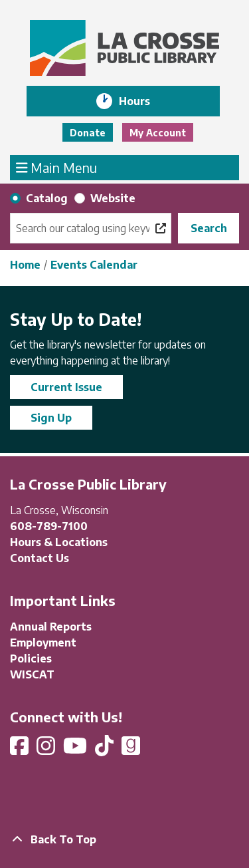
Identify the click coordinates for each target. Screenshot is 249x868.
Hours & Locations (59, 542)
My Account (158, 133)
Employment (43, 643)
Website (113, 198)
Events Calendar (94, 265)
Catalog (47, 198)
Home (25, 265)
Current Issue (66, 387)
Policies (31, 658)
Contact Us (40, 558)
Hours (144, 101)
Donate (88, 133)
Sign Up (51, 418)
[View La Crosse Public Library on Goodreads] (131, 750)
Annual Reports (51, 627)
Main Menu (57, 167)
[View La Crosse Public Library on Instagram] (47, 750)
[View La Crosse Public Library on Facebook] (21, 750)
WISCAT (32, 674)
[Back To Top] (124, 839)
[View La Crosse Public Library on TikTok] (106, 750)
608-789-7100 (49, 526)
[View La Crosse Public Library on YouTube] (76, 750)
